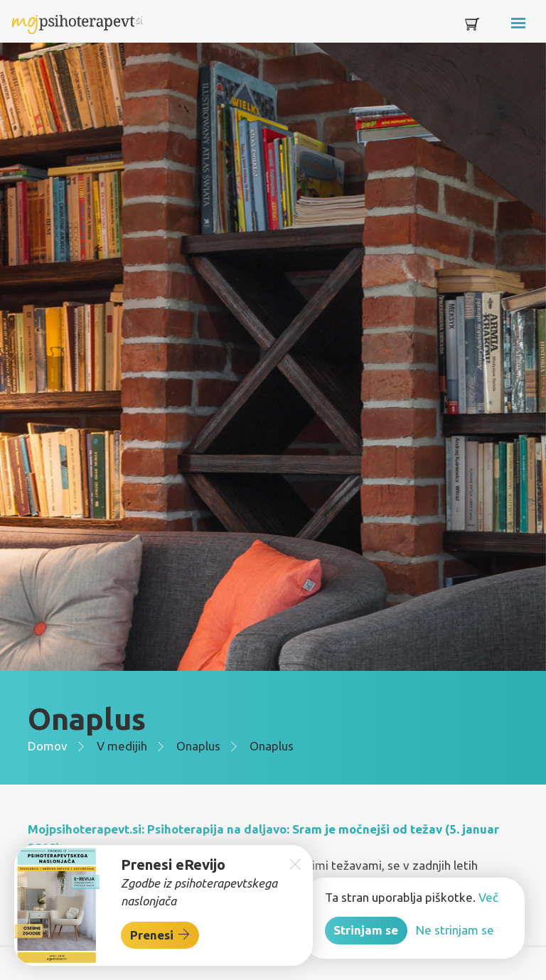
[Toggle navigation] (498, 27)
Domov (48, 746)
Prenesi (160, 935)
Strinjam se (366, 930)
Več (488, 897)
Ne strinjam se (455, 930)
